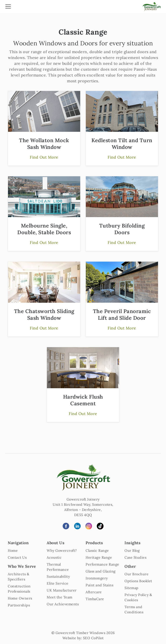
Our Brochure (136, 574)
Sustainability (58, 576)
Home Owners (20, 598)
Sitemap (132, 588)
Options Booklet (138, 581)
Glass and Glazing (101, 571)
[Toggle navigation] (8, 7)
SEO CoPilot (93, 638)
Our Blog (132, 550)
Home (13, 550)
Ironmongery (97, 578)
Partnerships (19, 605)
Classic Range (97, 550)
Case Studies (135, 557)
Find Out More (44, 157)
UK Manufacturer (62, 590)
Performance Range (102, 564)
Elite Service (58, 583)
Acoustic (54, 557)
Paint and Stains (99, 585)
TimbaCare (95, 599)
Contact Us (17, 557)
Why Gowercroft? (62, 550)
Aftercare (94, 592)
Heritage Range (99, 557)
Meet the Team (60, 597)
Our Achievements (63, 604)
